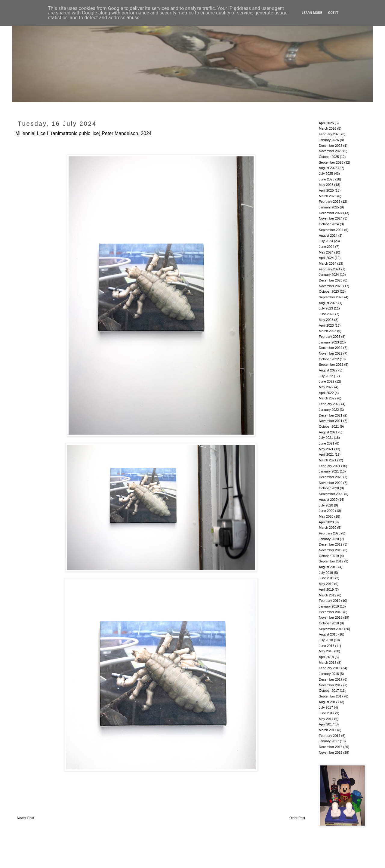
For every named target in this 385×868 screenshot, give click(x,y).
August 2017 (328, 702)
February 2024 (330, 269)
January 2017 (329, 741)
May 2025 (326, 185)
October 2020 (329, 488)
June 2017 (326, 713)
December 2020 (331, 477)
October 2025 (329, 157)
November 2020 (331, 483)
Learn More (312, 13)
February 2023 (330, 337)
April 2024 (326, 258)
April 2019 (326, 589)
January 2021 (329, 471)
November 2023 (331, 286)
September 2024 (331, 230)
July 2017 (326, 707)
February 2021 (330, 466)
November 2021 (331, 421)
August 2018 (328, 634)
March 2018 (328, 663)
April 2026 (326, 123)
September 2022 (331, 365)
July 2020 (326, 505)
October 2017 (329, 691)
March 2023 (328, 331)
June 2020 (326, 511)
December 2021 (331, 415)
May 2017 (326, 719)
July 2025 (326, 174)
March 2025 (328, 196)
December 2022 (331, 348)
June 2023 (326, 314)
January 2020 (329, 539)
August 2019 (328, 567)
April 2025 (326, 190)
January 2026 (329, 140)
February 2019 (330, 601)
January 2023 (329, 342)
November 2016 (331, 753)
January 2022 (329, 410)
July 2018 (326, 640)
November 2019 (331, 550)
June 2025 (326, 179)
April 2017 (326, 724)
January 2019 (329, 606)
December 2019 (331, 544)
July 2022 (326, 376)
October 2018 (329, 623)
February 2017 (330, 736)
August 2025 (328, 168)
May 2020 (326, 516)
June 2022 (326, 381)
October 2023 (329, 291)
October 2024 (329, 224)
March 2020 (328, 528)
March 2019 (328, 595)
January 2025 (329, 207)
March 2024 (328, 263)
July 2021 (326, 438)
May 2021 (326, 449)
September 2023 (331, 297)
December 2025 (331, 146)
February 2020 (330, 533)
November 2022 (331, 353)
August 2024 (328, 235)
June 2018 (326, 646)
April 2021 (326, 454)
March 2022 (328, 398)
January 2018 (329, 674)
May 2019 (326, 584)
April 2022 (326, 393)
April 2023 (326, 325)
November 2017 (331, 685)
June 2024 (326, 247)
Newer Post (25, 818)
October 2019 (329, 556)
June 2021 (326, 443)
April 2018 (326, 657)
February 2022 (330, 404)
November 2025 (331, 151)
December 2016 (331, 747)
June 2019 (326, 578)
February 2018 (330, 668)
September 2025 (331, 162)
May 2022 (326, 387)
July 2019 (326, 573)
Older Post (297, 818)
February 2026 (330, 134)
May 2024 (326, 252)
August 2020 (328, 500)
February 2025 (330, 202)
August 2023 (328, 303)
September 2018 (331, 629)
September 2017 (331, 696)
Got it (333, 13)
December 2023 (331, 280)
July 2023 (326, 308)
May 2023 (326, 320)
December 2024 (331, 213)
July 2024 (326, 241)
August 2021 (328, 432)
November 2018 (331, 617)
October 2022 (329, 359)
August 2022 (328, 370)
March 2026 (328, 128)
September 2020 (331, 494)
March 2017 (328, 730)
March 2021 (328, 460)
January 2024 (329, 275)
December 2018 (331, 612)
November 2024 (331, 218)
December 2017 (331, 679)
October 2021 (329, 426)
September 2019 (331, 561)
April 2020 (326, 522)
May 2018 (326, 651)
